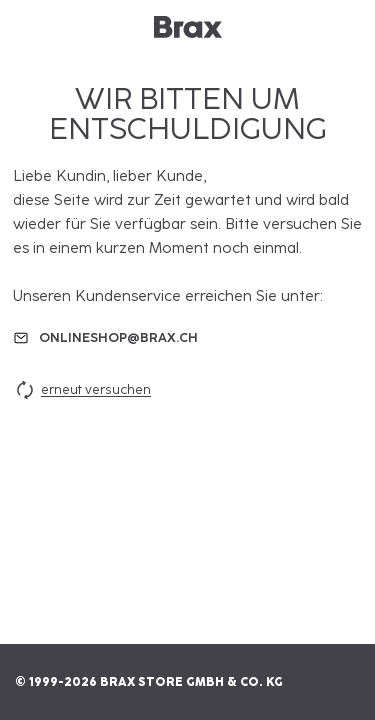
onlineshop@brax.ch (118, 337)
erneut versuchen (82, 390)
